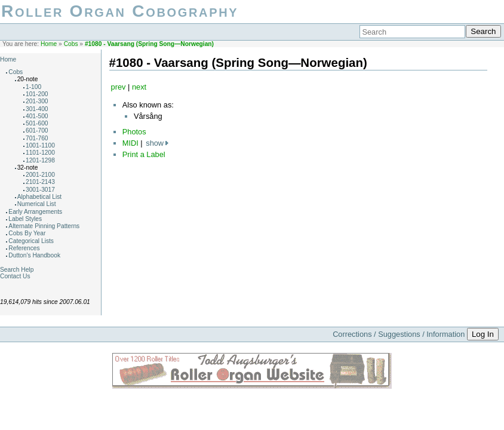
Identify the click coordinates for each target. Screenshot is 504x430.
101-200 (37, 94)
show (155, 143)
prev (119, 87)
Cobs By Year (27, 233)
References (24, 248)
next (139, 87)
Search (483, 31)
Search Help (17, 270)
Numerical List (37, 204)
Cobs (71, 44)
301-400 (37, 109)
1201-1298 (40, 160)
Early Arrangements (35, 212)
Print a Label (144, 154)
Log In (483, 334)
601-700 (37, 130)
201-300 (37, 101)
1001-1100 (40, 145)
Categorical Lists (31, 241)
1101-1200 (40, 153)
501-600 (37, 123)
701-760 (37, 138)
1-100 (33, 87)
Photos (134, 132)
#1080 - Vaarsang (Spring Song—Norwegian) (149, 44)
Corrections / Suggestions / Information (399, 334)
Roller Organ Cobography (120, 11)
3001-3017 (40, 190)
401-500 (37, 116)
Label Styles (25, 219)
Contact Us (15, 276)
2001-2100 (40, 175)
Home (49, 44)
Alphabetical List (40, 197)
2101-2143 (40, 182)
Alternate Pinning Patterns (44, 226)
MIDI (130, 143)
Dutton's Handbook (34, 255)
